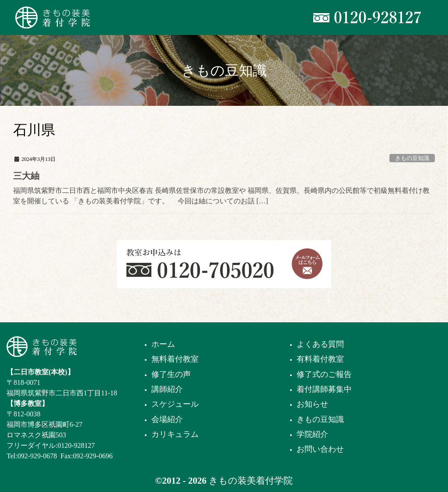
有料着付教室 (320, 359)
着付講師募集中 (324, 389)
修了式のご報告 (324, 374)
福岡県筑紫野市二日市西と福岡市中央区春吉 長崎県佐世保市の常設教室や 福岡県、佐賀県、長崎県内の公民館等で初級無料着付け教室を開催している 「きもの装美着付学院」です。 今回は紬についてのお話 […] (221, 196)
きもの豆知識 (412, 158)
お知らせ (312, 404)
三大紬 (26, 176)
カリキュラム (175, 434)
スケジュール (175, 404)
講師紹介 (167, 389)
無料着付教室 (175, 359)
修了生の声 (171, 374)
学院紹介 (312, 434)
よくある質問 (320, 344)
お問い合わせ (320, 449)
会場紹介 (167, 419)
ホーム (163, 344)
